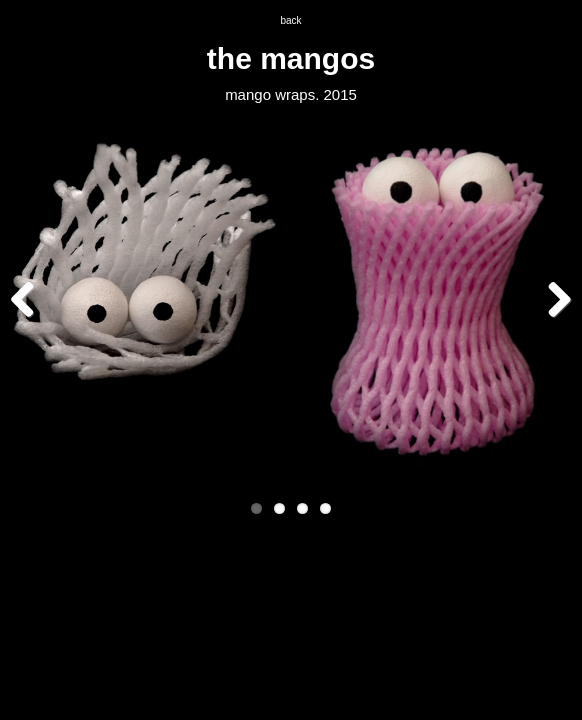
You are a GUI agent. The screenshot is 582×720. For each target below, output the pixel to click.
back (290, 20)
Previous (30, 299)
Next (552, 299)
